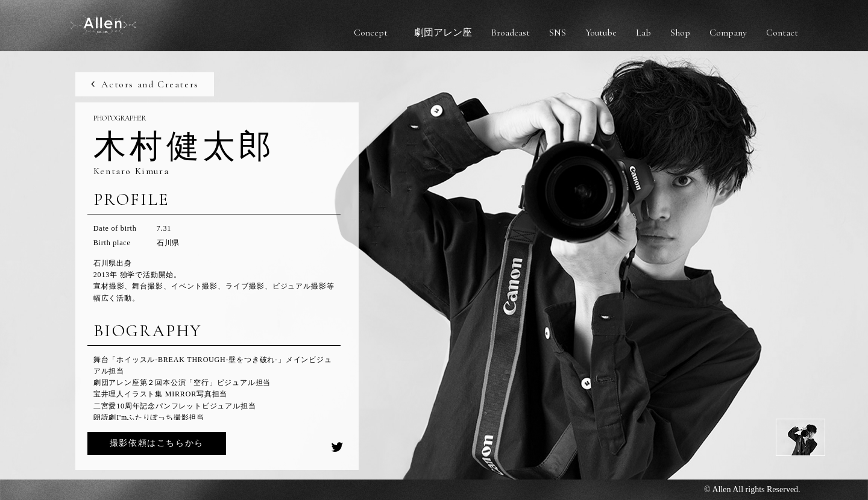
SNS (558, 33)
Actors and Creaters (144, 84)
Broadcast (511, 33)
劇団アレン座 (443, 33)
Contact (782, 33)
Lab (643, 33)
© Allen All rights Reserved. (752, 489)
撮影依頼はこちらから (157, 443)
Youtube (601, 33)
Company (728, 33)
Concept (371, 33)
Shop (680, 33)
